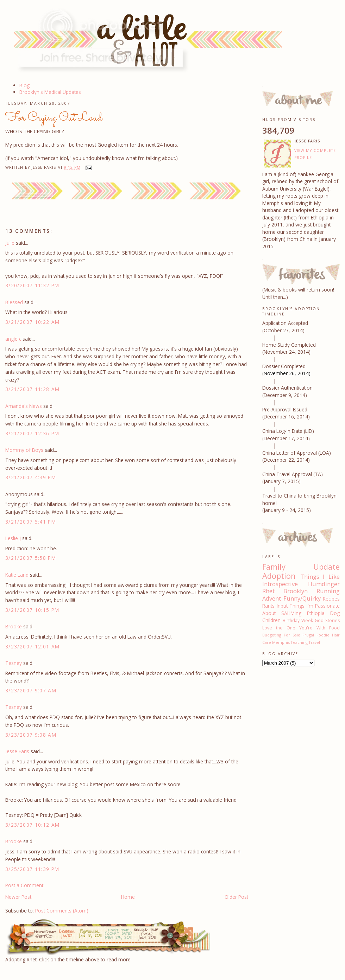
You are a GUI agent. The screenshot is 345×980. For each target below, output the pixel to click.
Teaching (299, 642)
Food (334, 628)
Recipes (331, 599)
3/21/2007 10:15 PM (32, 610)
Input (282, 606)
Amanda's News (24, 406)
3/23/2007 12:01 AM (33, 646)
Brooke (14, 626)
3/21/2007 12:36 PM (32, 433)
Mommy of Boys (24, 450)
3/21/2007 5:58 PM (31, 558)
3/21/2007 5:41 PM (31, 522)
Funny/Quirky (302, 598)
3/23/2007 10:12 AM (33, 825)
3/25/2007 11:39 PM (32, 869)
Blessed (14, 302)
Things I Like (320, 577)
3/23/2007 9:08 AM (31, 735)
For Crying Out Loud (54, 118)
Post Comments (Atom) (62, 911)
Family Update (301, 567)
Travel (314, 642)
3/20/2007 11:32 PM (32, 285)
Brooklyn (296, 591)
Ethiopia (316, 613)
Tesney (14, 663)
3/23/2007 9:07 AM (31, 690)
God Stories (327, 620)
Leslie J (13, 538)
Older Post (236, 897)
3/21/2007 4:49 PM (31, 477)
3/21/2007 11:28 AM (33, 389)
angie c (13, 339)
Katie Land (17, 575)
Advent (272, 598)
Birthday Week (298, 620)
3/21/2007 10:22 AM (33, 322)
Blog (24, 85)
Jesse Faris (17, 751)
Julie (10, 243)
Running (328, 591)
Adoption (279, 576)
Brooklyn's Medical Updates (50, 92)
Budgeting (272, 635)
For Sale (292, 635)
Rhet (268, 591)
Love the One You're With (294, 628)
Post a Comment (24, 885)
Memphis (281, 642)
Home (128, 897)
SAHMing (291, 613)
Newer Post (18, 897)
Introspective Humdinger (301, 584)
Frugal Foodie (316, 635)
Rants (268, 606)
